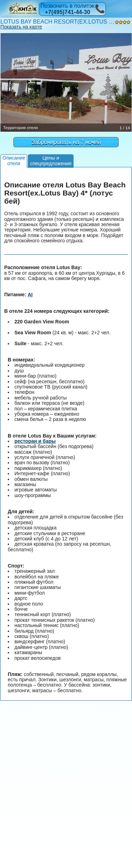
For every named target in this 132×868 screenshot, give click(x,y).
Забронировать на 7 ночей (66, 142)
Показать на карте (21, 27)
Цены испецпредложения (51, 160)
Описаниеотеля (14, 160)
